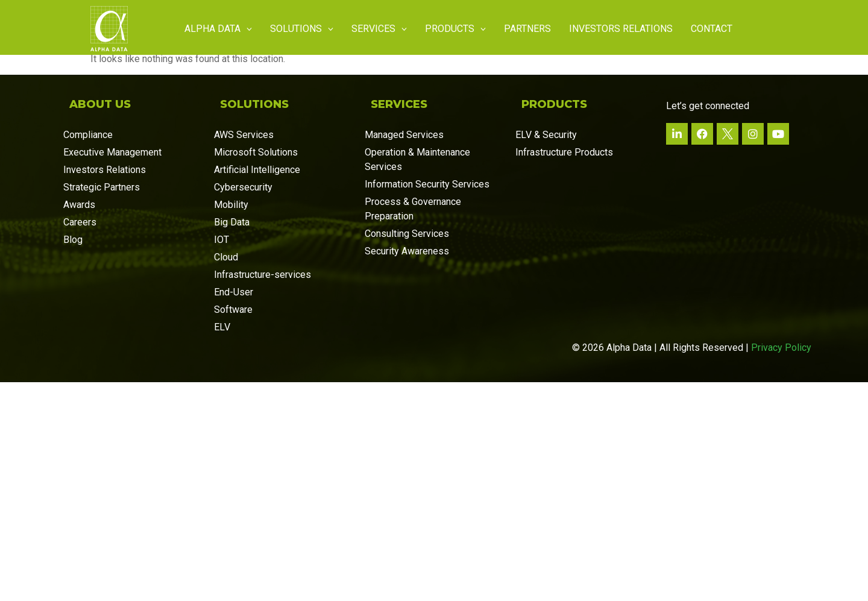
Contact (712, 29)
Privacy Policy (781, 351)
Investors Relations (621, 29)
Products (455, 29)
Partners (527, 29)
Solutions (302, 29)
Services (379, 29)
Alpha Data (218, 29)
